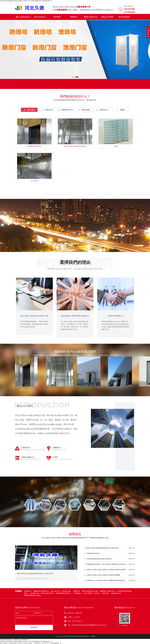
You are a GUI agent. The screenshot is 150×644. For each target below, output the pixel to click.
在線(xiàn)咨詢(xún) (75, 244)
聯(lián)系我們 (124, 17)
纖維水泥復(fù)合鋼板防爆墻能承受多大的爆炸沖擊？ (103, 548)
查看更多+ (75, 191)
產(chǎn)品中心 (40, 17)
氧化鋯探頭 (105, 593)
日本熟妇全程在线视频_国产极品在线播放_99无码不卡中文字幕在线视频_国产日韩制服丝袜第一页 (26, 1)
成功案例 (57, 17)
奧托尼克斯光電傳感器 (125, 591)
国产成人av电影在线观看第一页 (53, 643)
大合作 (55, 457)
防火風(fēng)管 (66, 591)
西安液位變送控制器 (47, 593)
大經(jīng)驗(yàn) (28, 457)
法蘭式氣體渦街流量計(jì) (63, 593)
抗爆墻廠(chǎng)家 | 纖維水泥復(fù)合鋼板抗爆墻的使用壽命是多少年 (107, 580)
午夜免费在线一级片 (39, 643)
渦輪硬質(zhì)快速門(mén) (41, 591)
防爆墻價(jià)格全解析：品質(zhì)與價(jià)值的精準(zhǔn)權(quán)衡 (107, 564)
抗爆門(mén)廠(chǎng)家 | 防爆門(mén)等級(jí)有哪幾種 (103, 575)
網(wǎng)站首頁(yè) (23, 17)
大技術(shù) (26, 448)
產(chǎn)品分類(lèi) (26, 86)
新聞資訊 (74, 17)
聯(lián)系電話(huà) (70, 86)
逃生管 (26, 593)
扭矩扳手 (97, 593)
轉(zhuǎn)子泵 (55, 591)
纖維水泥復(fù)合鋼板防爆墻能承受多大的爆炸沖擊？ (36, 574)
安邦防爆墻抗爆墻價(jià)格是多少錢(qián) (99, 559)
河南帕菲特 (76, 591)
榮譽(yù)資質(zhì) (91, 17)
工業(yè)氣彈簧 (88, 593)
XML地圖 (93, 636)
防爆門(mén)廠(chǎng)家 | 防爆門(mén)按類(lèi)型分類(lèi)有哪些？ (107, 570)
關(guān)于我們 (107, 17)
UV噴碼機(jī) (77, 593)
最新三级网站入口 (5, 643)
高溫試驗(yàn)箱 (116, 593)
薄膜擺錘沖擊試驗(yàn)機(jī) (32, 596)
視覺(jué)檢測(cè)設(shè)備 (90, 591)
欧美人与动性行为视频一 (26, 643)
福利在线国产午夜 (15, 643)
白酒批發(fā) (27, 591)
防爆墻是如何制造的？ (94, 553)
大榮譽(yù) (57, 448)
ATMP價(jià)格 (34, 593)
